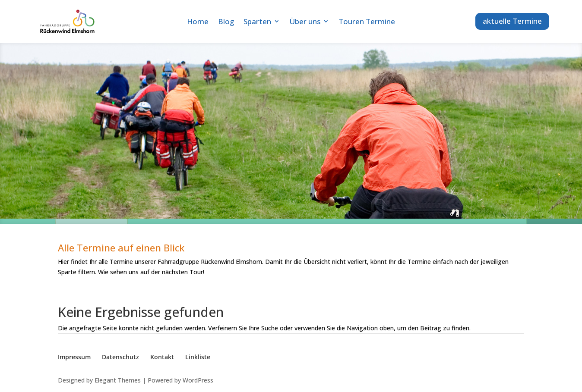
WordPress (198, 380)
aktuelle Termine (512, 21)
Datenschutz (120, 357)
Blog (226, 21)
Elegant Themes (118, 380)
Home (198, 21)
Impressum (74, 357)
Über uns (305, 21)
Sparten (257, 21)
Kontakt (162, 357)
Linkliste (198, 357)
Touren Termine (367, 21)
